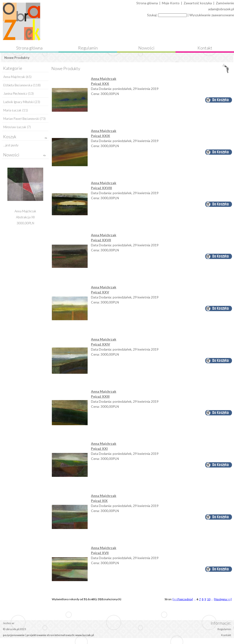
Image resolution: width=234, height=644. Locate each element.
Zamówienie (225, 3)
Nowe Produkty (17, 58)
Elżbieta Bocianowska (18, 85)
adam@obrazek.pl (221, 9)
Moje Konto (171, 3)
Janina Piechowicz (15, 94)
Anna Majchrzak (14, 77)
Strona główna (29, 48)
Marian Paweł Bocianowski (21, 119)
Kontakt (205, 48)
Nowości (146, 48)
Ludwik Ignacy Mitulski (19, 102)
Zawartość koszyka (198, 3)
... (195, 599)
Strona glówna (147, 3)
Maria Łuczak (12, 110)
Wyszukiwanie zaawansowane (212, 15)
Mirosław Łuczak (15, 127)
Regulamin (88, 48)
